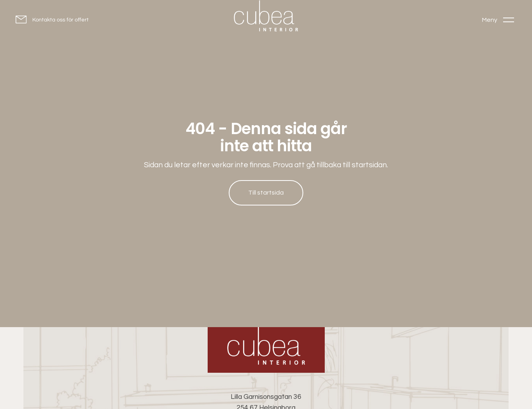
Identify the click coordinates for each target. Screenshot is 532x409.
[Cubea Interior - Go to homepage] (266, 350)
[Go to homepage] (266, 18)
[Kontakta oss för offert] (52, 19)
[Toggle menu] (498, 20)
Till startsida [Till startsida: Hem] (266, 193)
